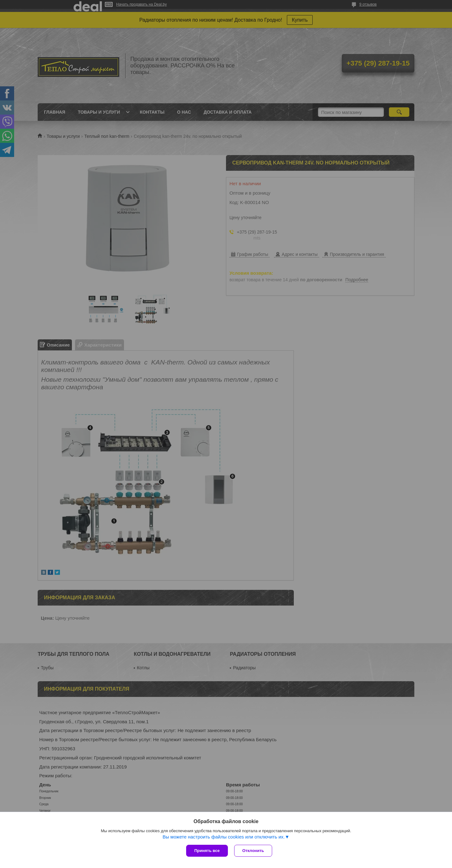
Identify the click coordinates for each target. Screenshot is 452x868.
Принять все (207, 851)
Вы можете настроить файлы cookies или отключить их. (224, 837)
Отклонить (253, 851)
